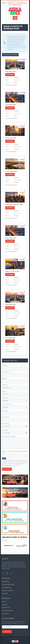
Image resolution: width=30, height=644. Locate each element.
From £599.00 (10, 108)
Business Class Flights (15, 591)
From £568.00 (10, 274)
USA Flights (15, 594)
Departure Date (6, 424)
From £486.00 (10, 174)
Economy (16, 78)
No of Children (6, 417)
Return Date (5, 430)
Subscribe (7, 632)
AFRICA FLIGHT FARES (10, 55)
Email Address (6, 372)
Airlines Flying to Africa (15, 611)
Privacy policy (15, 614)
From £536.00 (10, 208)
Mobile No (5, 379)
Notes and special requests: (9, 437)
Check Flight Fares (7, 588)
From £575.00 (10, 308)
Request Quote (7, 469)
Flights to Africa (15, 608)
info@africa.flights (17, 5)
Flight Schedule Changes (8, 585)
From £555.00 (10, 74)
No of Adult (5, 411)
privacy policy (16, 465)
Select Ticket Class (7, 404)
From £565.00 (10, 241)
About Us (15, 602)
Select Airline (5, 398)
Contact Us (15, 605)
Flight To (4, 391)
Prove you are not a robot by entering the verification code (15, 452)
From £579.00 (10, 341)
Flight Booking (6, 581)
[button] (13, 13)
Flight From (5, 385)
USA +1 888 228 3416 (22, 3)
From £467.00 (10, 141)
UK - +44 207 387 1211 (11, 3)
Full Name (5, 366)
